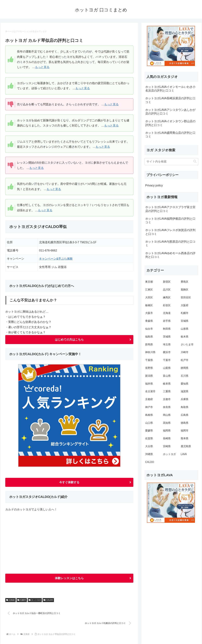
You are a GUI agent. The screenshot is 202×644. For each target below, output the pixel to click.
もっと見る (42, 67)
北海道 (10, 600)
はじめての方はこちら (69, 340)
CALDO (48, 600)
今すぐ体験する (69, 482)
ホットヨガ (35, 600)
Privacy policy (154, 185)
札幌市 (22, 600)
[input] (171, 162)
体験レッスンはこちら (69, 578)
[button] (195, 161)
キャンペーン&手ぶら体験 (56, 259)
